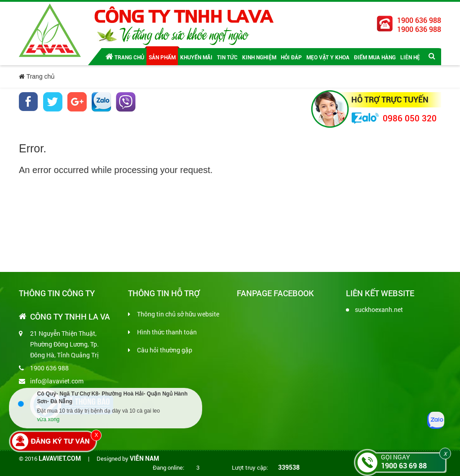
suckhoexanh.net (379, 309)
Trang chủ (125, 57)
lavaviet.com (60, 458)
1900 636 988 (49, 368)
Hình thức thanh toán (167, 332)
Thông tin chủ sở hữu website (178, 314)
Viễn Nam (144, 458)
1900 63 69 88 (404, 466)
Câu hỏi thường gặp (165, 350)
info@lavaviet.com (57, 381)
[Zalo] (436, 420)
